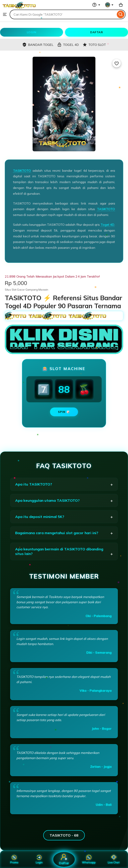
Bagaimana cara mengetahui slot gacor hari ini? (57, 533)
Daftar (64, 859)
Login (39, 859)
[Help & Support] (96, 5)
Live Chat (114, 859)
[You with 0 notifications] (109, 5)
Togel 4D (107, 225)
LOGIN (32, 32)
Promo (14, 859)
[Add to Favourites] (117, 63)
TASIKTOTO (22, 171)
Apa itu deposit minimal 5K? (40, 517)
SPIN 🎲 (64, 412)
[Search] (121, 14)
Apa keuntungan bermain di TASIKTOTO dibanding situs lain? (59, 551)
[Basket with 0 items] (121, 5)
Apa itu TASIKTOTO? (34, 484)
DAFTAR (96, 32)
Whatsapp (89, 859)
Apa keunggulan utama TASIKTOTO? (47, 500)
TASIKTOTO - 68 (64, 835)
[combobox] (63, 14)
